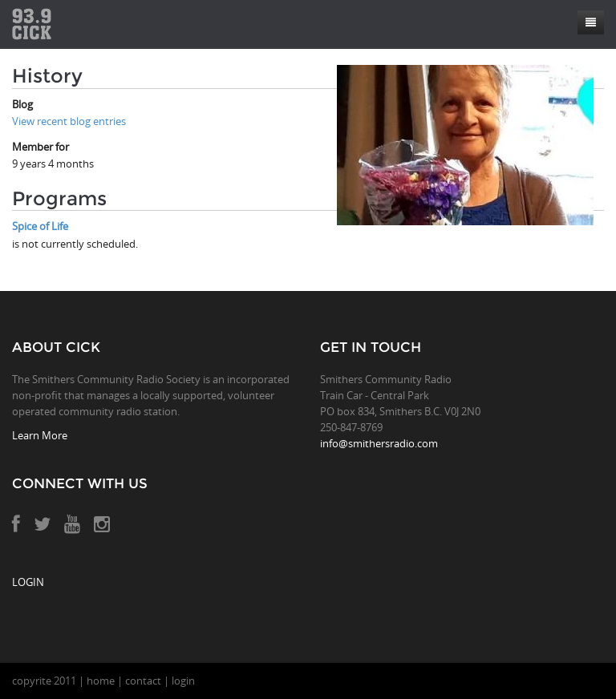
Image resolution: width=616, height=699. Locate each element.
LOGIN (28, 582)
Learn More (40, 435)
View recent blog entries (69, 121)
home (101, 681)
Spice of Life (40, 226)
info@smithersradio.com (379, 443)
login (183, 681)
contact (143, 681)
